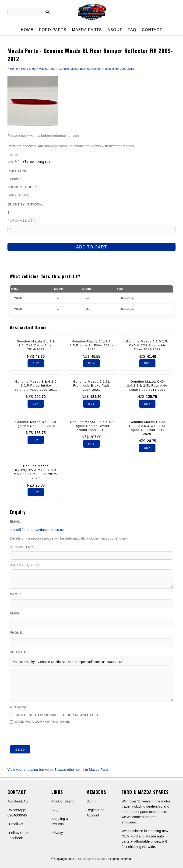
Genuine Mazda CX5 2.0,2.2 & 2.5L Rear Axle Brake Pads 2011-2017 (147, 385)
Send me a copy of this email (40, 722)
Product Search (63, 801)
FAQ (132, 30)
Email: (16, 522)
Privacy (57, 833)
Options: (18, 707)
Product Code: (22, 187)
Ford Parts (53, 30)
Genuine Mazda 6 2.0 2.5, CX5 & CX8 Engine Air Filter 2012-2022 (147, 345)
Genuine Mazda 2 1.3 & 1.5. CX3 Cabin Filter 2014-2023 (36, 345)
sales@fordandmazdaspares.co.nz (37, 530)
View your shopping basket (28, 769)
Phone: (16, 633)
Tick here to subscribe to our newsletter (54, 715)
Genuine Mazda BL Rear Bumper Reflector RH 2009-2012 (96, 69)
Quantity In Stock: (25, 204)
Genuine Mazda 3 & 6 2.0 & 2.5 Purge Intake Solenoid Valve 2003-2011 (36, 385)
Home (27, 30)
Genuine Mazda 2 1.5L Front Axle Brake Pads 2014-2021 (91, 385)
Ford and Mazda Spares (91, 859)
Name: (15, 594)
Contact (152, 30)
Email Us (16, 824)
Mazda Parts (87, 30)
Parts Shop (28, 69)
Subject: (18, 652)
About (115, 30)
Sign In (92, 801)
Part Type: (17, 171)
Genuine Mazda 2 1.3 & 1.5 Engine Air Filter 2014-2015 (91, 345)
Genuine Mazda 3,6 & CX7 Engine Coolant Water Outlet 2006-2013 (91, 426)
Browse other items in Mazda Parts (82, 769)
